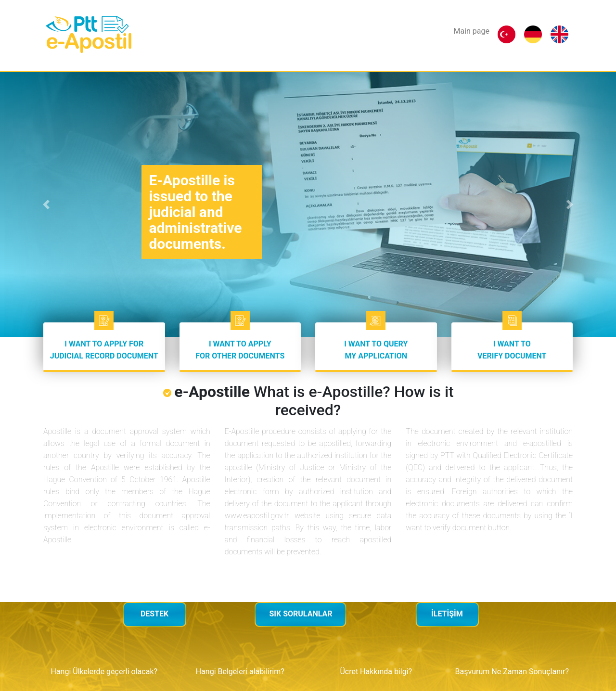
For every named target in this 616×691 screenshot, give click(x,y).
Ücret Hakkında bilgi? (376, 672)
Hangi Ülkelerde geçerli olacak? (104, 672)
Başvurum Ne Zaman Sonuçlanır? (512, 672)
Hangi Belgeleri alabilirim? (240, 672)
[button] (46, 205)
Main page (471, 31)
